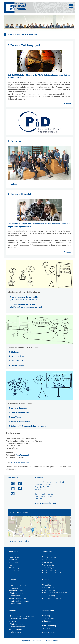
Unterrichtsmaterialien (20, 412)
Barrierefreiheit (52, 641)
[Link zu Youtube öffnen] (12, 494)
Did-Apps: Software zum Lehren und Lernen (29, 426)
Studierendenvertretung (19, 601)
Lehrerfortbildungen (19, 408)
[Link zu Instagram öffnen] (12, 484)
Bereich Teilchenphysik (26, 45)
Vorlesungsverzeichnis (52, 590)
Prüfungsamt (15, 596)
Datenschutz (38, 641)
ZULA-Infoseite (17, 361)
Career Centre (15, 604)
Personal (16, 141)
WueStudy (47, 585)
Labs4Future (16, 417)
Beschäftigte (48, 568)
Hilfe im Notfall (15, 632)
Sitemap (46, 616)
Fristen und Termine (51, 557)
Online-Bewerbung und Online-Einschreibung (55, 594)
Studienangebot (49, 560)
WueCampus (48, 588)
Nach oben (47, 621)
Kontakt (40, 478)
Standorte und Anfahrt (18, 619)
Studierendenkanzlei (17, 599)
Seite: (45, 633)
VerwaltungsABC (50, 570)
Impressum (26, 641)
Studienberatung (16, 593)
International (14, 570)
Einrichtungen (15, 568)
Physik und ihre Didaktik (23, 35)
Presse (12, 622)
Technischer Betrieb (17, 630)
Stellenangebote (17, 184)
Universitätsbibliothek (18, 585)
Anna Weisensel (22, 455)
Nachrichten (48, 563)
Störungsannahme (17, 627)
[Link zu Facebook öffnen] (19, 489)
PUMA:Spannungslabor (20, 421)
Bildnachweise (49, 619)
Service (12, 580)
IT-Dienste (14, 588)
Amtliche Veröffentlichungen (54, 573)
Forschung (14, 563)
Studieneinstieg (17, 352)
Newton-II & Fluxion (19, 365)
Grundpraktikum (18, 356)
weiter (68, 104)
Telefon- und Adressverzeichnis (22, 616)
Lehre (12, 565)
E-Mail (40, 499)
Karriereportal (48, 565)
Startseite (13, 552)
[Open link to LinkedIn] (12, 489)
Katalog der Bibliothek (51, 598)
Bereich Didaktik (21, 194)
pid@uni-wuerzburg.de (23, 462)
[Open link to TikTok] (19, 484)
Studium (13, 560)
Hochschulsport (16, 591)
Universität (14, 557)
